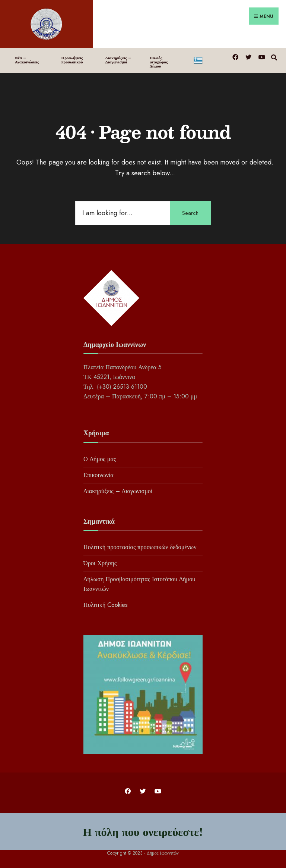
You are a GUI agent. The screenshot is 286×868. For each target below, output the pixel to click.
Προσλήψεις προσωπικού (72, 60)
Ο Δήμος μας (100, 459)
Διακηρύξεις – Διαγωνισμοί (118, 60)
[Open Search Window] (274, 57)
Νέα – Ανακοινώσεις (27, 60)
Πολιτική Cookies (106, 605)
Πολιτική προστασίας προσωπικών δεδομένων (140, 547)
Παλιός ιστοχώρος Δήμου (159, 62)
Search (190, 213)
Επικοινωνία (98, 475)
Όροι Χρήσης (100, 563)
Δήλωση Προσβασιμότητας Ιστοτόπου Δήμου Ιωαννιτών (139, 584)
